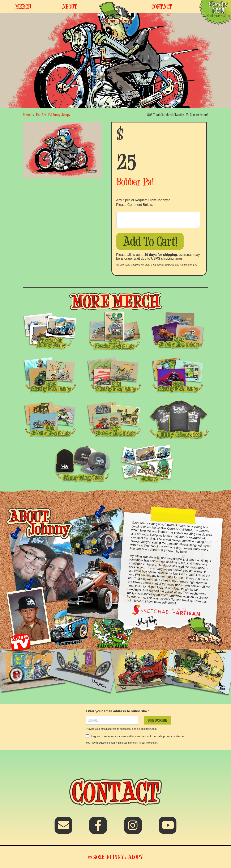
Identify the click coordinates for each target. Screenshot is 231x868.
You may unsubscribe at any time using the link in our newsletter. (122, 743)
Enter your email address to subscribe (117, 711)
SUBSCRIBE (157, 720)
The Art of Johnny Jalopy (53, 115)
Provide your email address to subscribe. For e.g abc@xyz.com (121, 729)
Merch (27, 115)
